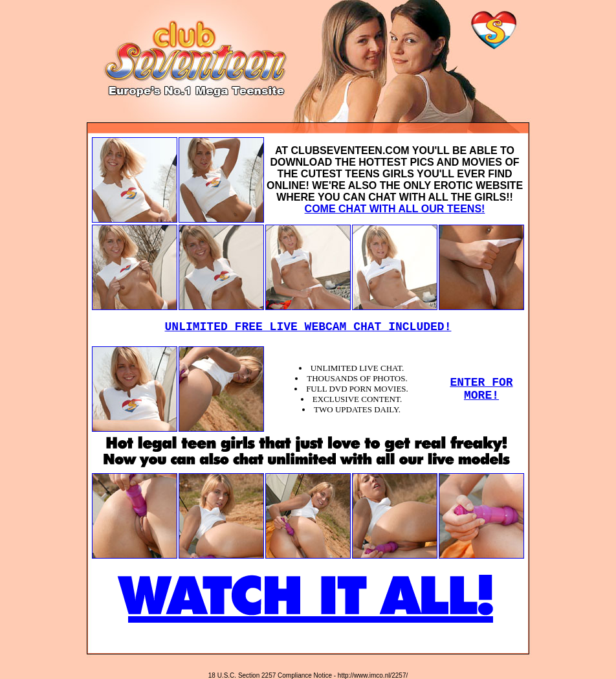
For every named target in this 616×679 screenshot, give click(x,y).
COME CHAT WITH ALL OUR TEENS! (395, 209)
